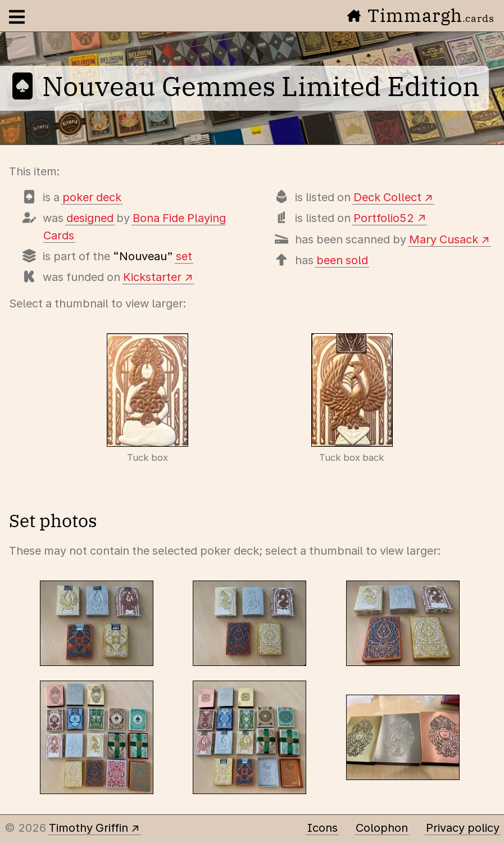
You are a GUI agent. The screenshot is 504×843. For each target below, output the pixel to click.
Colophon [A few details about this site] (382, 828)
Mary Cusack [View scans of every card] (444, 239)
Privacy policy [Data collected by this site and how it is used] (463, 828)
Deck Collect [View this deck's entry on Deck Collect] (387, 197)
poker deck (92, 197)
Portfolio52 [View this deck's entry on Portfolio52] (384, 218)
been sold (342, 260)
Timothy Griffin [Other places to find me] (88, 828)
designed (90, 218)
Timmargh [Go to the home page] (421, 15)
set (184, 256)
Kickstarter (152, 277)
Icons (323, 828)
